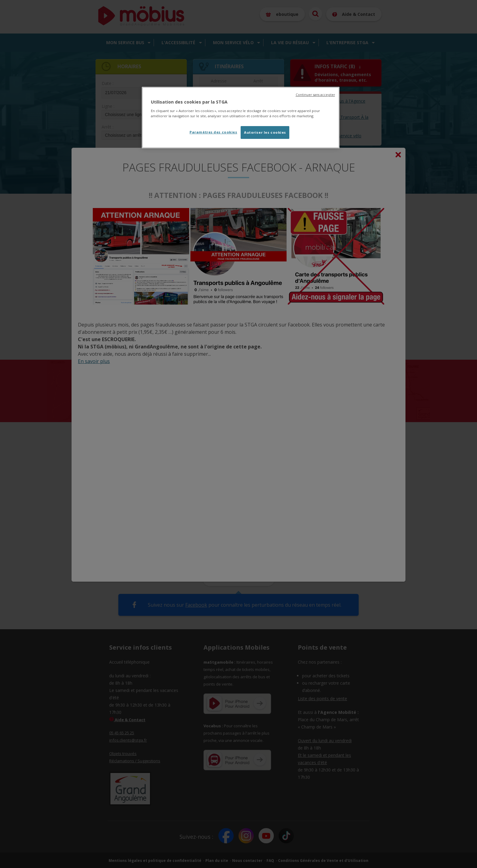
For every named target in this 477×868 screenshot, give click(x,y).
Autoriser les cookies (265, 132)
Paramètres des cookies (213, 132)
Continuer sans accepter (315, 95)
